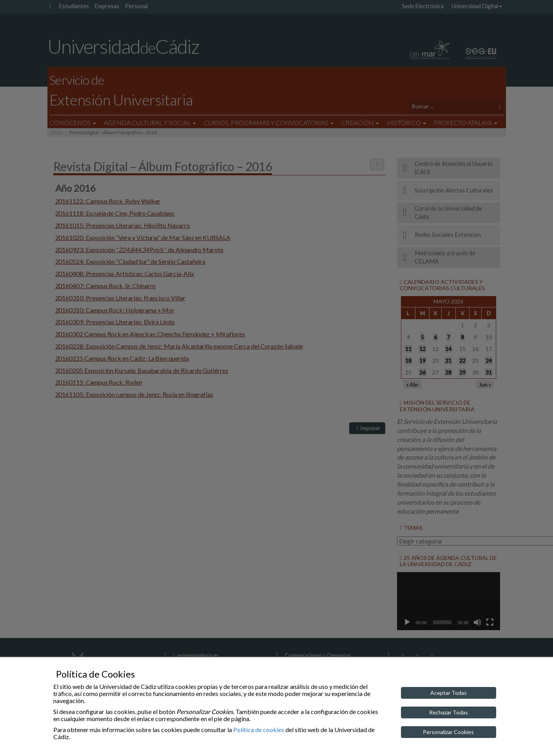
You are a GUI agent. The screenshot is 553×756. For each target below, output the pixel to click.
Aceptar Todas (449, 693)
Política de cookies (259, 730)
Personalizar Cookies (448, 732)
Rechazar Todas (449, 712)
